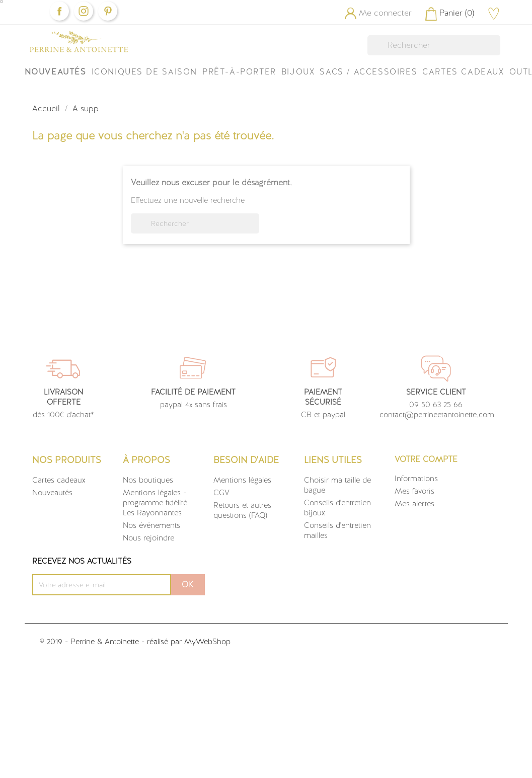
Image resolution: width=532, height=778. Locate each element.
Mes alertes (414, 504)
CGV (221, 493)
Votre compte (426, 459)
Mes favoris (414, 491)
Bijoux (298, 72)
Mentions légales (242, 480)
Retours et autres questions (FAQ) (242, 510)
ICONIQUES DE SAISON (144, 72)
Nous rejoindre (148, 538)
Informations (416, 479)
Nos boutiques (148, 480)
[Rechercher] (434, 45)
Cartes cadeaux (59, 480)
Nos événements (151, 525)
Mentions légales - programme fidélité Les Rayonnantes (155, 503)
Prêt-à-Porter (239, 72)
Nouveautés (56, 72)
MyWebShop (207, 642)
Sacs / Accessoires (368, 72)
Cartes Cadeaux (463, 72)
